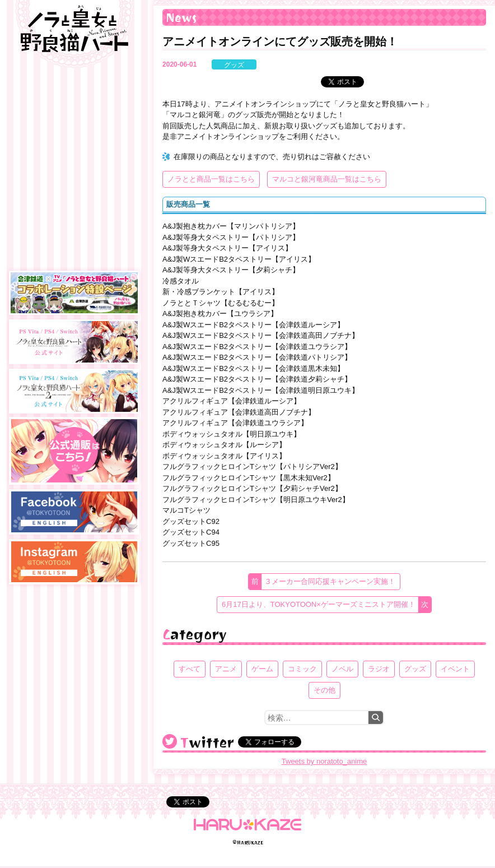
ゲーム (262, 669)
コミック (302, 669)
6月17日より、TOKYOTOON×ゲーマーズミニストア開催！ (319, 604)
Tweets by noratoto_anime (324, 761)
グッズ (234, 65)
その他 (324, 690)
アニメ (226, 669)
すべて (190, 669)
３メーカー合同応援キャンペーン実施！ (330, 581)
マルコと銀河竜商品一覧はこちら (327, 179)
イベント (455, 669)
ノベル (342, 669)
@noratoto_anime (170, 741)
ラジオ (379, 669)
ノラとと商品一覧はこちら (211, 179)
